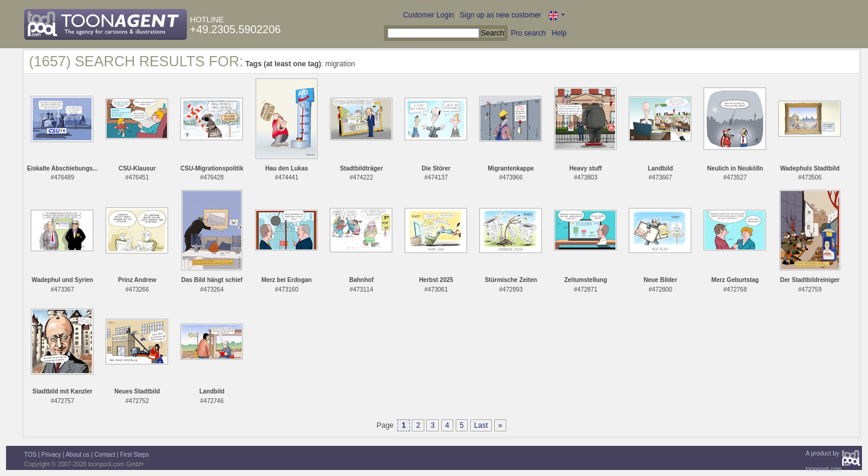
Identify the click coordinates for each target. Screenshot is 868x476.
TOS (30, 455)
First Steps (134, 455)
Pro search (528, 33)
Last (481, 425)
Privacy (52, 455)
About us (77, 455)
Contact (105, 455)
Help (559, 33)
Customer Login (429, 15)
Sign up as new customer (501, 15)
